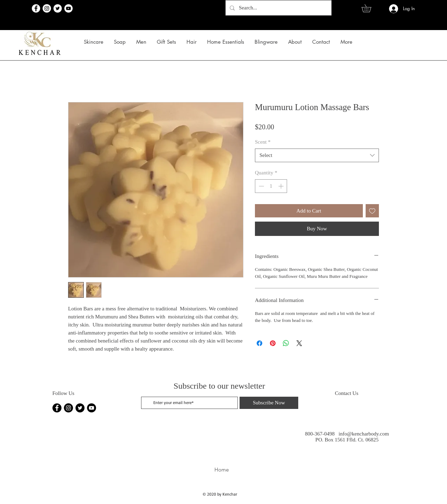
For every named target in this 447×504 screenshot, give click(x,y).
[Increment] (282, 186)
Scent (263, 142)
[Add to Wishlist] (372, 211)
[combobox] (317, 155)
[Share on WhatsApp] (286, 343)
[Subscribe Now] (269, 403)
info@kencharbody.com (364, 434)
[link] (370, 8)
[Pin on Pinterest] (273, 343)
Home (222, 470)
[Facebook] (36, 8)
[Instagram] (47, 8)
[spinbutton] (271, 186)
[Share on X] (299, 343)
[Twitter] (58, 8)
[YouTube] (68, 8)
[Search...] (278, 8)
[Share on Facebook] (259, 343)
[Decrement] (261, 186)
